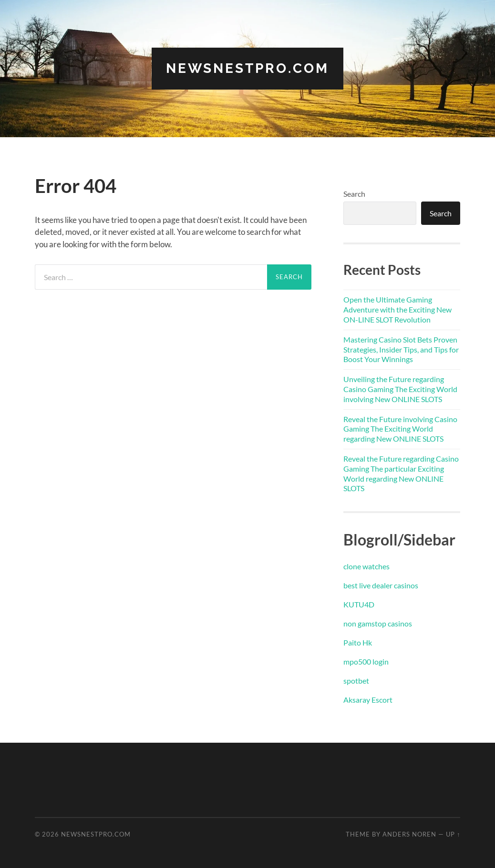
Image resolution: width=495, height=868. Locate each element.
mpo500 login (366, 661)
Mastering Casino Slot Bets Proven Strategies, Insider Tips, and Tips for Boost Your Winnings (401, 349)
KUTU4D (359, 604)
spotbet (356, 681)
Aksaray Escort (368, 700)
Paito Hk (358, 642)
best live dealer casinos (381, 585)
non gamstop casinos (378, 623)
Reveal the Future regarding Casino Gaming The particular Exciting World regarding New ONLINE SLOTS (401, 473)
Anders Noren (409, 834)
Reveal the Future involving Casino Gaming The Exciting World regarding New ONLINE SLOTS (400, 429)
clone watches (366, 566)
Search (354, 194)
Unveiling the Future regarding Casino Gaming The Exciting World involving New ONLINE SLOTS (400, 389)
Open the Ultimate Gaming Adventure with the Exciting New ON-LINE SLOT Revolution (397, 309)
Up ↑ (453, 834)
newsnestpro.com (247, 68)
